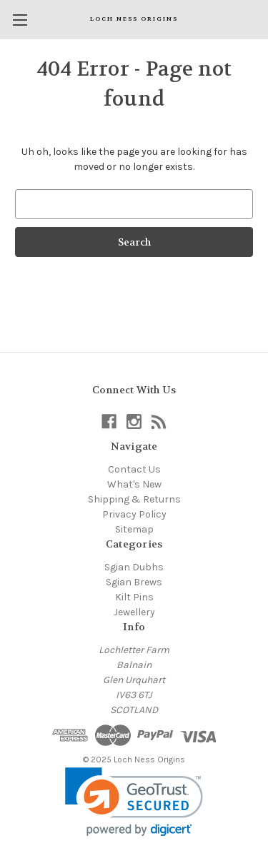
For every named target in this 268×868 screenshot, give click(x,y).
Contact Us (134, 469)
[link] (134, 802)
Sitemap (134, 529)
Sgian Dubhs (134, 567)
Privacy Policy (134, 514)
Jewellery (134, 612)
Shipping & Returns (134, 499)
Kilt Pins (134, 597)
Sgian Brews (134, 582)
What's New (134, 484)
